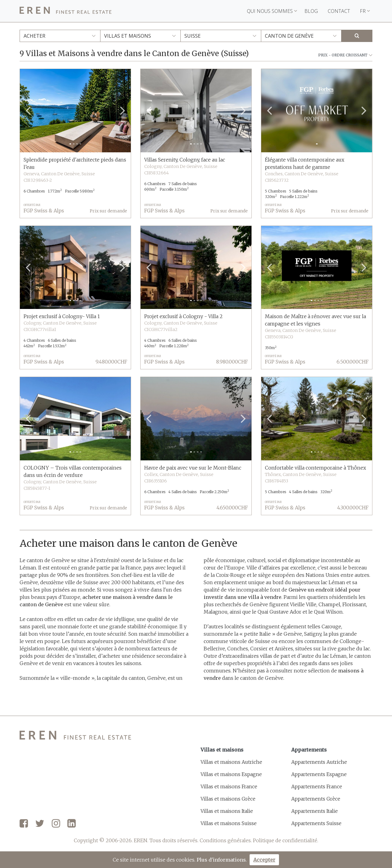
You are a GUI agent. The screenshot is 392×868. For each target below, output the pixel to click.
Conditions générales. (226, 840)
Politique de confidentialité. (286, 840)
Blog (311, 11)
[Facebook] (24, 824)
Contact (339, 11)
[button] (28, 111)
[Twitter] (40, 824)
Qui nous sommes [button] (272, 11)
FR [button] (365, 11)
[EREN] (66, 11)
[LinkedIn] (72, 824)
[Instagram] (56, 824)
